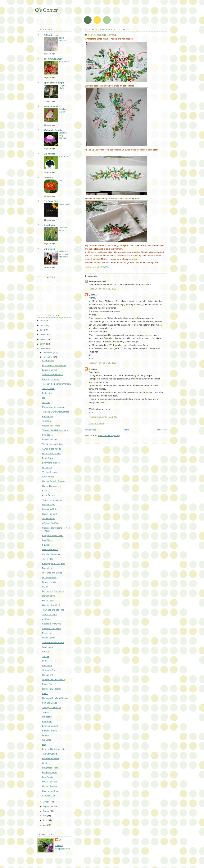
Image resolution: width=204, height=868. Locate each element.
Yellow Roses (48, 519)
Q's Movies (49, 249)
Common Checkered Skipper (56, 698)
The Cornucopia (50, 754)
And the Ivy (47, 416)
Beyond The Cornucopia (54, 749)
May (45, 825)
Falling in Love (51, 35)
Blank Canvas (49, 458)
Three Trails (48, 559)
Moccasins (47, 467)
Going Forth (48, 675)
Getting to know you (52, 624)
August (46, 811)
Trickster (46, 402)
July (60, 180)
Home (126, 430)
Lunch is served (50, 370)
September (48, 806)
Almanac (48, 178)
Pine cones (47, 435)
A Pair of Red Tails (51, 523)
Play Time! (47, 721)
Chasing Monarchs (51, 554)
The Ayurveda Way (53, 59)
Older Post (162, 430)
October (47, 802)
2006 (43, 349)
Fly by (45, 587)
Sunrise (46, 656)
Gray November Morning (54, 680)
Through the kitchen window (55, 430)
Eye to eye (47, 633)
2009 (43, 335)
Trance (45, 712)
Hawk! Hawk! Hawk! (52, 689)
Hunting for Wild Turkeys (54, 481)
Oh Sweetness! (49, 577)
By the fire (47, 393)
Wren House (48, 477)
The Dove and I (49, 615)
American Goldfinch (51, 629)
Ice (44, 398)
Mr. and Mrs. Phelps (52, 454)
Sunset (45, 652)
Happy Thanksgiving (52, 486)
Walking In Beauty (53, 130)
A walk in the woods (51, 449)
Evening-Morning (50, 726)
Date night (47, 568)
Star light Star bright (52, 707)
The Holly (47, 421)
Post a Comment (97, 424)
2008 (43, 339)
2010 (43, 330)
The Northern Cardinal (53, 444)
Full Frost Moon (50, 772)
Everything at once (51, 463)
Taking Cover (48, 388)
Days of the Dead (50, 791)
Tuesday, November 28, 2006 (102, 289)
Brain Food (63, 157)
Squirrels (46, 545)
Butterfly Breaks (50, 731)
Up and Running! (50, 786)
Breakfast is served (51, 379)
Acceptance (64, 62)
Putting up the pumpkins (54, 563)
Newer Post (90, 430)
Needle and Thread (51, 426)
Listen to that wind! (51, 605)
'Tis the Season (49, 472)
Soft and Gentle (50, 703)
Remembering (49, 596)
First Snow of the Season (54, 365)
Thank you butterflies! (52, 500)
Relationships (48, 505)
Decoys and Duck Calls (53, 591)
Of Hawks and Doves (52, 573)
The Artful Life (51, 106)
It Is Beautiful (48, 361)
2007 (43, 344)
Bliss (44, 491)
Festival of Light (50, 440)
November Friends (51, 768)
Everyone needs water (53, 536)
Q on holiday (50, 225)
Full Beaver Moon (50, 758)
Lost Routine (48, 777)
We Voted (47, 740)
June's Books (65, 204)
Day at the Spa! (49, 782)
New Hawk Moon (50, 549)
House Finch (48, 601)
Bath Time (47, 540)
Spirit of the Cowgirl (54, 83)
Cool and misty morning (63, 135)
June (45, 820)
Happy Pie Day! (50, 514)
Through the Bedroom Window (57, 384)
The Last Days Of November (56, 412)
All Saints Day (49, 796)
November (48, 357)
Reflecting (47, 717)
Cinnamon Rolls (50, 509)
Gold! (45, 763)
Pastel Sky (47, 684)
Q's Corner (46, 10)
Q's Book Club (51, 201)
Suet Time (47, 666)
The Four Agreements (52, 375)
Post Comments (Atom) (109, 435)
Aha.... (45, 693)
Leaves (46, 735)
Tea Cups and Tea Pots (53, 610)
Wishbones (47, 647)
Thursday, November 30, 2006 (103, 417)
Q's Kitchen (50, 154)
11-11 (45, 661)
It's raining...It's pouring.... (54, 407)
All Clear (46, 619)
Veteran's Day (49, 670)
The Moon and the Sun (53, 642)
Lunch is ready (49, 582)
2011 (43, 325)
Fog (44, 744)
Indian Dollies (48, 638)
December (48, 352)
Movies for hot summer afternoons (64, 254)
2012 (43, 321)
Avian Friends (49, 495)
